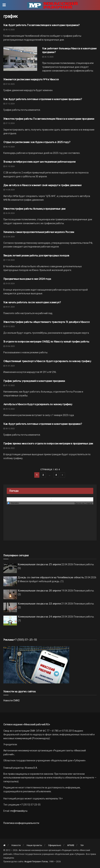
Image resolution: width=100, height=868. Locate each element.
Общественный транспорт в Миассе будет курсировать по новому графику (47, 361)
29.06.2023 (9, 346)
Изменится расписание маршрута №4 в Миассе (31, 79)
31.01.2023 (9, 366)
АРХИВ (71, 845)
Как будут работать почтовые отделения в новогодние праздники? (43, 99)
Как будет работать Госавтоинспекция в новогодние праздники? (41, 25)
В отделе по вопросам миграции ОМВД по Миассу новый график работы (46, 342)
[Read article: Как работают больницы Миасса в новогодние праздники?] (20, 59)
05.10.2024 (9, 147)
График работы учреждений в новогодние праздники (34, 381)
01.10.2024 (9, 166)
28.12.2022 (9, 429)
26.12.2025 (48, 57)
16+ (82, 845)
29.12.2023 (9, 326)
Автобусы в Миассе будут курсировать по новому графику (38, 404)
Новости (16, 845)
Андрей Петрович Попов (36, 862)
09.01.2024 (9, 307)
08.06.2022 (9, 448)
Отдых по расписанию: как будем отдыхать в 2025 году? (37, 142)
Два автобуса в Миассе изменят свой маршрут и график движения (42, 185)
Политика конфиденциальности (21, 823)
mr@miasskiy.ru (19, 811)
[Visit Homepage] (53, 5)
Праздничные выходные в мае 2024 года (27, 279)
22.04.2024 (9, 237)
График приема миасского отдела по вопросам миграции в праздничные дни (48, 444)
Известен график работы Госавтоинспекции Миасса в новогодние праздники (49, 119)
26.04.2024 (9, 213)
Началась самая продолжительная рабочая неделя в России (39, 232)
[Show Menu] (4, 5)
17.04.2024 (9, 260)
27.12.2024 (9, 104)
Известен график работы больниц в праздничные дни (34, 209)
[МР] (36, 665)
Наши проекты (34, 845)
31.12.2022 (9, 385)
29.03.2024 (9, 284)
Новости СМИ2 (11, 700)
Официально (55, 845)
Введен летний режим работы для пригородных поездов (36, 256)
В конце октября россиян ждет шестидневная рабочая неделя (39, 162)
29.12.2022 (9, 409)
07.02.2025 (9, 84)
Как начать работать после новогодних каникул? (32, 302)
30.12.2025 (9, 30)
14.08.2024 (9, 190)
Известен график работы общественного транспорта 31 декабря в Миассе (47, 322)
